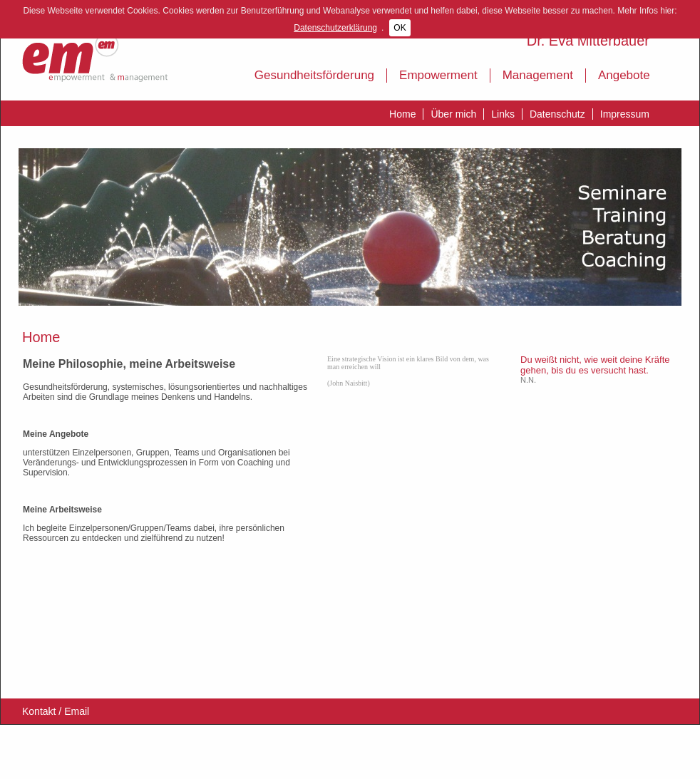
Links (503, 114)
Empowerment (438, 75)
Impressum (625, 114)
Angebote (624, 75)
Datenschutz (557, 114)
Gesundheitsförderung (314, 75)
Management (538, 75)
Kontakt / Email (56, 711)
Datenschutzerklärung (335, 28)
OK (400, 28)
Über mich (453, 114)
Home (402, 114)
